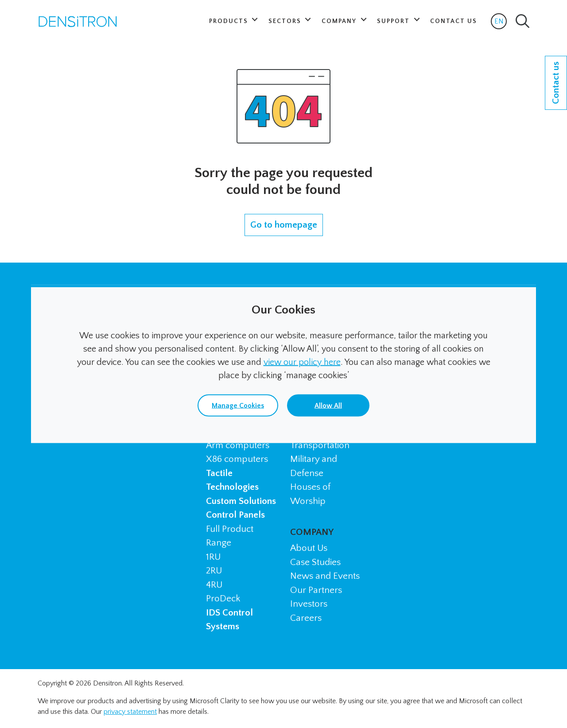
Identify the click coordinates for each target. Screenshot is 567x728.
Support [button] (394, 21)
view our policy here (302, 362)
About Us (309, 548)
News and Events (325, 576)
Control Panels (235, 515)
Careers (306, 618)
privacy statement (130, 712)
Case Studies (315, 562)
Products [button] (230, 21)
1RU (213, 557)
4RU (214, 585)
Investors (309, 604)
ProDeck (223, 598)
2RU (214, 571)
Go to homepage (284, 225)
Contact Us (454, 21)
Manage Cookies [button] (238, 406)
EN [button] (501, 23)
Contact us (556, 83)
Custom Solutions (241, 501)
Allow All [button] (328, 406)
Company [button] (340, 21)
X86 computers (237, 459)
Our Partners (316, 590)
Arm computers (238, 445)
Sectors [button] (286, 21)
